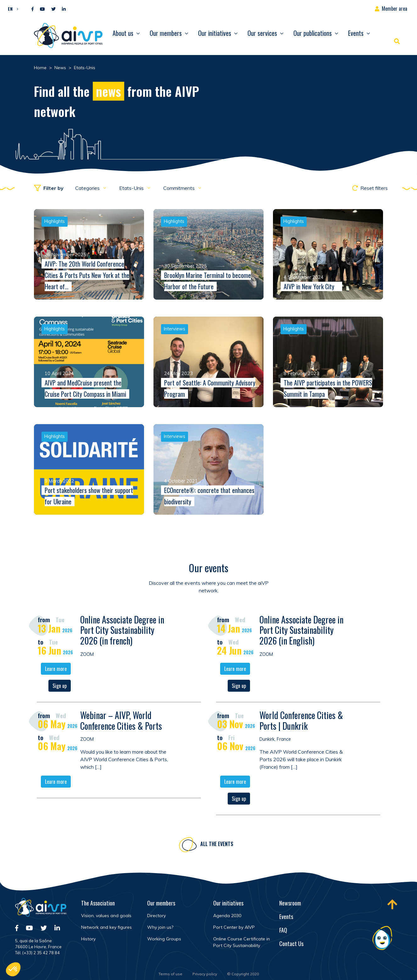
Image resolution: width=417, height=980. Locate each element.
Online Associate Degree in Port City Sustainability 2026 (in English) (301, 631)
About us (123, 33)
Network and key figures (106, 927)
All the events (217, 845)
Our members (166, 33)
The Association (98, 903)
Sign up (60, 687)
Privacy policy (205, 974)
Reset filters (370, 188)
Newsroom (290, 903)
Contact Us (291, 944)
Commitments (180, 188)
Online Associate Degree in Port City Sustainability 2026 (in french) (122, 631)
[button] (11, 8)
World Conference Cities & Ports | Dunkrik (301, 722)
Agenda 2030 (227, 916)
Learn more (56, 670)
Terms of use (170, 974)
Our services (262, 33)
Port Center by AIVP (234, 927)
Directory (156, 916)
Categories (88, 188)
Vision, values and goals (106, 916)
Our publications (313, 33)
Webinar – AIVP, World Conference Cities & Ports (121, 722)
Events (356, 33)
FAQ (283, 930)
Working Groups (164, 939)
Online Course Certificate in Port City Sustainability (242, 942)
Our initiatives (215, 33)
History (88, 939)
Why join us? (160, 927)
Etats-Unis (132, 188)
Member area (395, 8)
